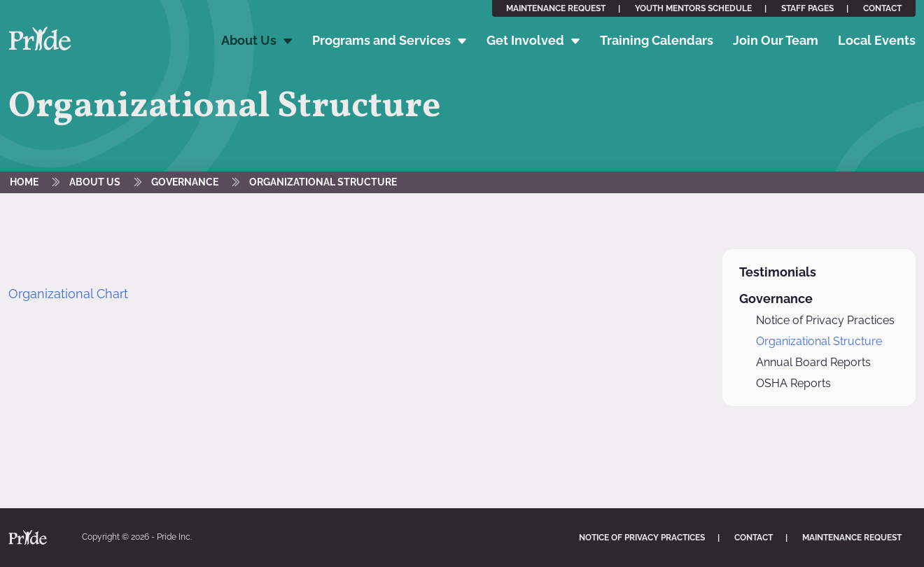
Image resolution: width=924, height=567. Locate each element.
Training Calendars (657, 40)
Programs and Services (381, 40)
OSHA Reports (793, 383)
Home (24, 182)
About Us (249, 40)
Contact (882, 8)
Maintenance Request (556, 8)
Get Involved (525, 40)
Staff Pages (807, 8)
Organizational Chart (68, 294)
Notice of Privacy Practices (825, 320)
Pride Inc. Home (40, 39)
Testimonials (778, 272)
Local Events (877, 40)
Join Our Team (776, 40)
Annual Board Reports (813, 362)
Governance (185, 182)
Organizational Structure (323, 182)
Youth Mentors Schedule (693, 8)
